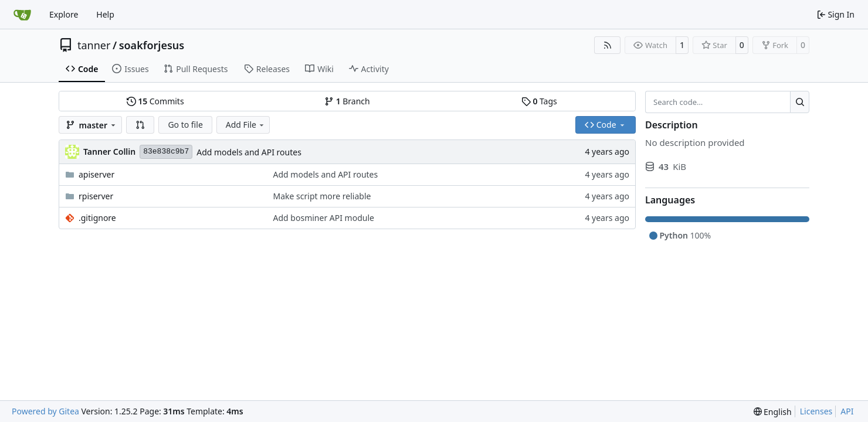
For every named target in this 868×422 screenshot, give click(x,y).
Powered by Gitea (45, 411)
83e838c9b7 (166, 152)
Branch (347, 101)
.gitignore (97, 218)
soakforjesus (152, 45)
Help (105, 14)
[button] (140, 125)
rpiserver (96, 196)
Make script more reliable (322, 196)
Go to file (185, 125)
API (847, 411)
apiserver (96, 174)
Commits (155, 101)
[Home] (22, 15)
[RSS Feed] (608, 45)
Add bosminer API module (324, 218)
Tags (539, 101)
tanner (94, 45)
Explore (64, 14)
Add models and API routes (249, 152)
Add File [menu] (246, 125)
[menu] (773, 412)
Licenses (816, 411)
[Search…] (800, 102)
